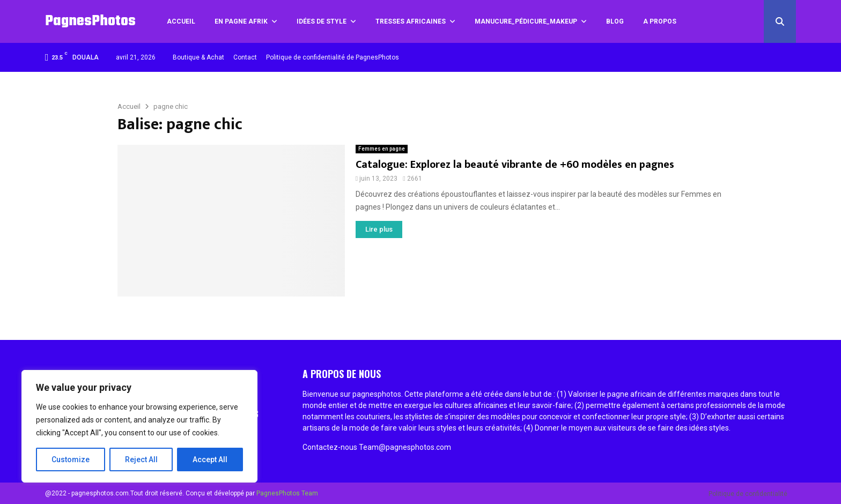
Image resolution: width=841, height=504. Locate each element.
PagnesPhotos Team (287, 493)
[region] (139, 426)
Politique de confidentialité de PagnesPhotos (333, 57)
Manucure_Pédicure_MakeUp (526, 21)
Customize (71, 459)
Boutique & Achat (198, 57)
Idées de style (322, 21)
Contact (245, 57)
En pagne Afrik (241, 21)
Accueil (181, 21)
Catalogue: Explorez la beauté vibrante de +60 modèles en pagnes (515, 165)
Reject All (141, 459)
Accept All (210, 459)
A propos (660, 21)
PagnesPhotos (90, 21)
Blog (615, 21)
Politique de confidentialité (748, 494)
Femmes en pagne (382, 149)
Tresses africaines (411, 21)
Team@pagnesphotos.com (405, 447)
